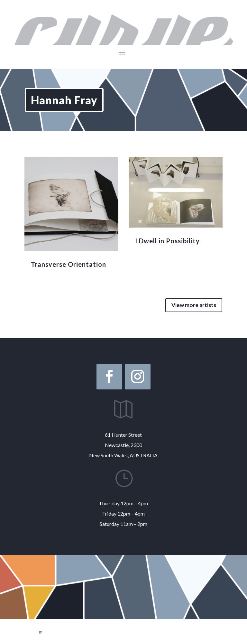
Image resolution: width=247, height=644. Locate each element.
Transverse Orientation (69, 264)
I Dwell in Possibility (167, 241)
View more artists (194, 305)
